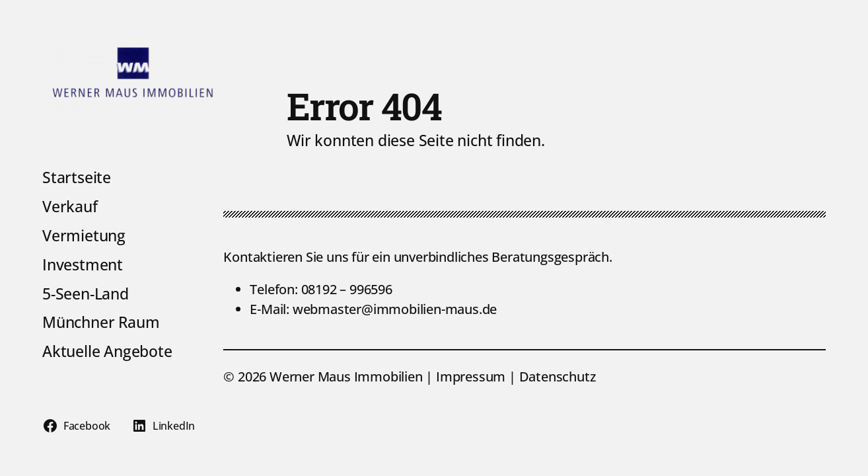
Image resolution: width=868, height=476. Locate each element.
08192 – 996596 (347, 289)
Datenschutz (558, 377)
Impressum (472, 377)
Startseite (77, 178)
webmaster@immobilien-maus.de (395, 309)
